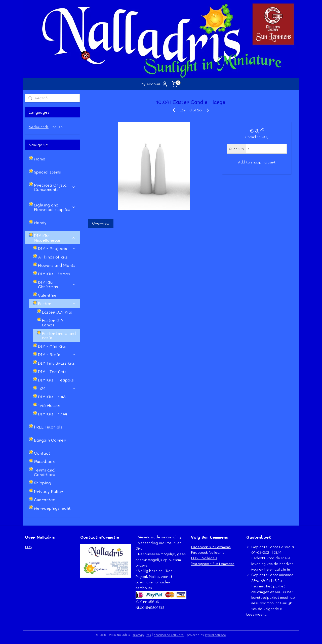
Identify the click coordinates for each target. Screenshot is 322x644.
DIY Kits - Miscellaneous (55, 238)
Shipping (42, 483)
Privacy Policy (48, 491)
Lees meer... (256, 614)
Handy (40, 222)
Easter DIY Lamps (53, 323)
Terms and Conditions (45, 472)
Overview (100, 223)
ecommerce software (169, 635)
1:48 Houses (49, 405)
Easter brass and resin (59, 336)
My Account (154, 84)
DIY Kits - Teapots (56, 380)
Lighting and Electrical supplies (55, 207)
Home (40, 159)
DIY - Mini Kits (52, 346)
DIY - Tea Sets (52, 372)
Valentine (47, 295)
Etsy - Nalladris (204, 558)
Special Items (47, 172)
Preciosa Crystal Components (55, 187)
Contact (42, 453)
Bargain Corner (50, 440)
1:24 (57, 388)
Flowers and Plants (57, 265)
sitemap (138, 635)
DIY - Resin (57, 354)
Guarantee (45, 500)
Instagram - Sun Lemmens (213, 564)
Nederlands (39, 127)
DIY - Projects (57, 248)
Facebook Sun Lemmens (211, 547)
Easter (57, 303)
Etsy (29, 547)
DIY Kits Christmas (57, 285)
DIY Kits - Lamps (54, 274)
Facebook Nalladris (208, 552)
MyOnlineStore (215, 635)
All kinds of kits (53, 257)
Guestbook (44, 461)
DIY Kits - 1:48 (52, 397)
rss (149, 635)
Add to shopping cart (257, 162)
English (57, 127)
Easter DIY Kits (57, 312)
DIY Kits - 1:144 (53, 414)
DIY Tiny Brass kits (56, 363)
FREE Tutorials (48, 427)
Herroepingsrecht (52, 508)
